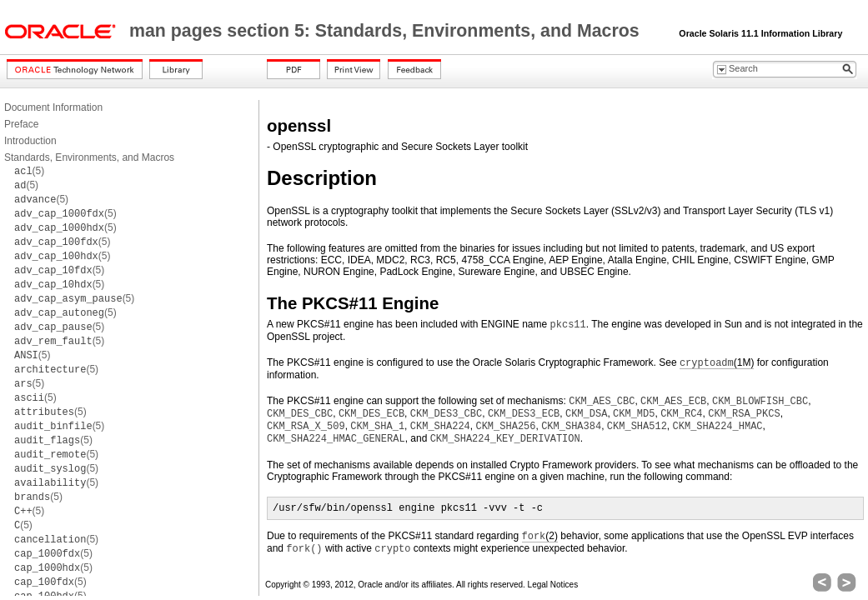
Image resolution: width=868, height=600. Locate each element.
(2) (540, 536)
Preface (21, 124)
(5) (29, 171)
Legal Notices (553, 585)
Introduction (30, 141)
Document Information (53, 107)
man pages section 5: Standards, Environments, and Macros (387, 31)
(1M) (717, 363)
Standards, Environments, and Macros (89, 157)
